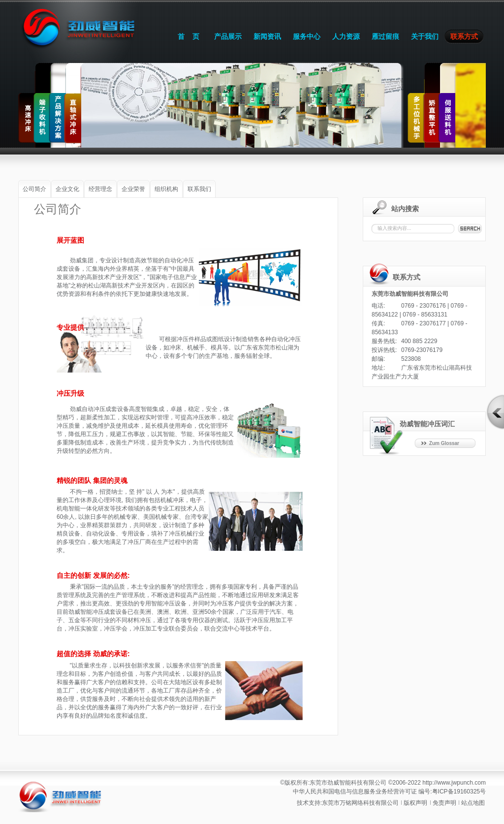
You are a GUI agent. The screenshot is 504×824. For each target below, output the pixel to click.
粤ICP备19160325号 (459, 792)
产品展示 (228, 36)
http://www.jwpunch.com (454, 783)
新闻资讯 (267, 36)
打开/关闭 (495, 412)
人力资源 (346, 36)
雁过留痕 (385, 36)
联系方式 (464, 36)
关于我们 (425, 36)
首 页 (189, 36)
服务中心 (307, 36)
